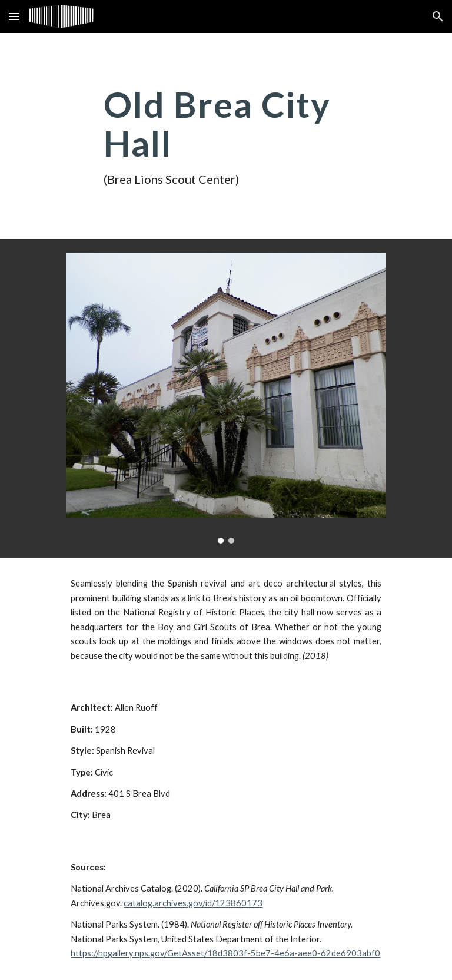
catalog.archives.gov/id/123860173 (193, 903)
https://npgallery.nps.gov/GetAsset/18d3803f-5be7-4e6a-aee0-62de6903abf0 (225, 953)
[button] (14, 16)
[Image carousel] (226, 398)
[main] (226, 136)
